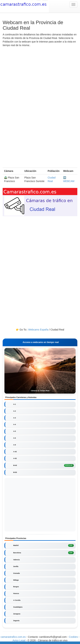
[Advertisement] (40, 102)
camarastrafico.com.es (13, 637)
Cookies (74, 637)
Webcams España (38, 330)
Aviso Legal (19, 640)
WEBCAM (69, 181)
